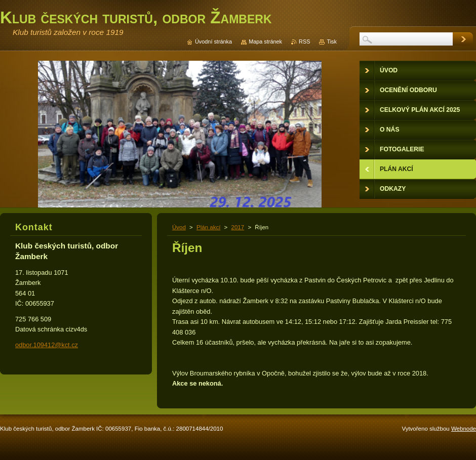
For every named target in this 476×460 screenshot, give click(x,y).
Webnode (464, 429)
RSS (304, 41)
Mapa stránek (265, 41)
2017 (238, 227)
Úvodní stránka (213, 41)
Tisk (332, 41)
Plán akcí (208, 227)
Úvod (179, 227)
